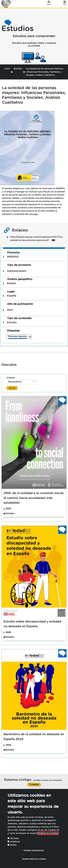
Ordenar (11, 378)
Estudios (18, 69)
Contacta (34, 785)
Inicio (7, 69)
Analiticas (15, 842)
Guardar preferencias (34, 850)
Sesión (13, 845)
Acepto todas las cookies (34, 859)
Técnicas (14, 838)
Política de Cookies (48, 833)
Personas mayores (17, 336)
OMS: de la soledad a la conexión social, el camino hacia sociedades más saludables (34, 498)
